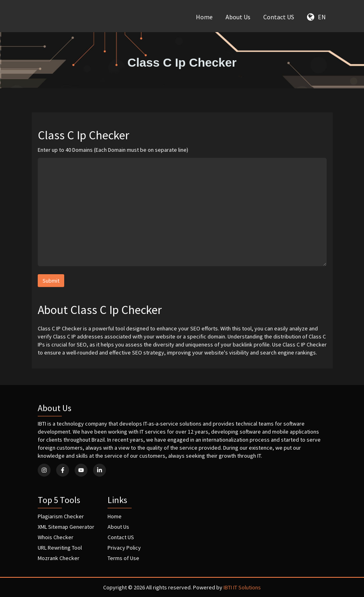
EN (316, 17)
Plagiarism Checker (61, 516)
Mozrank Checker (59, 558)
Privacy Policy (124, 548)
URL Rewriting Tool (60, 548)
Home (204, 17)
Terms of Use (123, 558)
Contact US (279, 17)
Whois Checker (56, 537)
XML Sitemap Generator (66, 527)
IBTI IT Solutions (242, 587)
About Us (238, 17)
